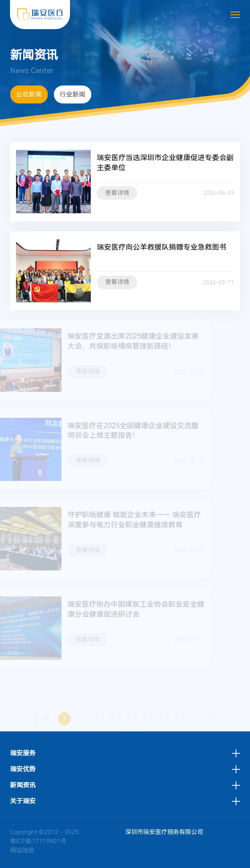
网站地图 (22, 850)
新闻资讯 (23, 785)
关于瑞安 (23, 801)
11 (210, 725)
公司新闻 (29, 94)
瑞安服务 (23, 753)
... (193, 725)
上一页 (42, 725)
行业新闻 (72, 94)
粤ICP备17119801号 (38, 841)
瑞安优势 (23, 769)
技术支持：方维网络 (152, 841)
